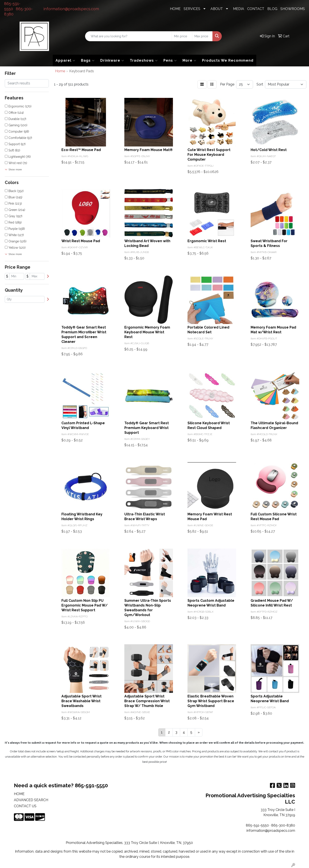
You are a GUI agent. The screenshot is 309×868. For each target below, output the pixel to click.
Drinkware (112, 61)
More (189, 61)
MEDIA (239, 9)
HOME (175, 9)
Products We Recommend (228, 60)
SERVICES (192, 9)
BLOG (272, 9)
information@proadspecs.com (71, 9)
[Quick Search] (129, 36)
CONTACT (256, 9)
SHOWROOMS (293, 9)
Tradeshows (144, 61)
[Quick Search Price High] (202, 36)
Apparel (65, 61)
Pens (170, 61)
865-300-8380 (283, 825)
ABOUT (217, 9)
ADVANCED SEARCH (31, 800)
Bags (88, 61)
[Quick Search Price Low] (182, 36)
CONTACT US (25, 806)
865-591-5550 (257, 825)
